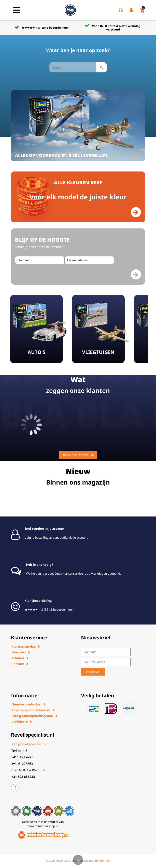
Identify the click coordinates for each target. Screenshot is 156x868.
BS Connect (103, 861)
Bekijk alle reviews (78, 455)
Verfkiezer (19, 722)
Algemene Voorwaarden (31, 710)
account (82, 537)
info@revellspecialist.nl (29, 744)
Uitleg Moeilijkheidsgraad (32, 716)
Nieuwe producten (26, 704)
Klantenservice (23, 646)
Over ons (19, 652)
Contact (18, 664)
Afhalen (18, 658)
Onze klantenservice (69, 573)
